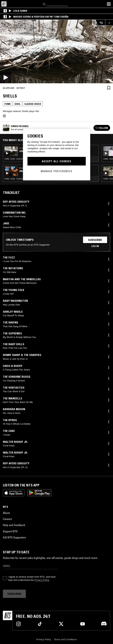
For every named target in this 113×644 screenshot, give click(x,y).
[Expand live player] (109, 23)
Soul (17, 104)
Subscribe (95, 240)
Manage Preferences (56, 171)
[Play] (56, 52)
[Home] (4, 4)
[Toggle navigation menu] (109, 4)
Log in (95, 246)
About (6, 513)
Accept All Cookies (56, 161)
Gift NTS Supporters (14, 537)
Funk (8, 104)
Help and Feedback (14, 525)
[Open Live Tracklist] (100, 23)
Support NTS (10, 531)
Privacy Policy (42, 580)
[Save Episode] (109, 88)
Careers (7, 519)
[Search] (44, 4)
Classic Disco (33, 104)
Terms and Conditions (65, 639)
